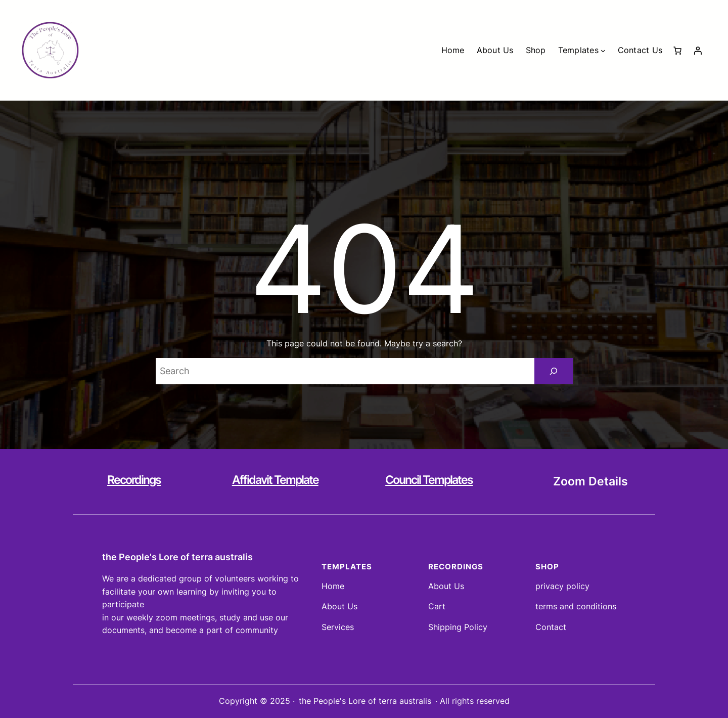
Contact (551, 627)
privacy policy (562, 586)
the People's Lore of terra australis (177, 557)
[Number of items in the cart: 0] (677, 51)
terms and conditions (576, 606)
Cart (437, 606)
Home (333, 586)
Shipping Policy (458, 627)
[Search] (554, 371)
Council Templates (429, 480)
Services (338, 627)
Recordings (134, 480)
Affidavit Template (275, 480)
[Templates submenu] (603, 51)
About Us (339, 606)
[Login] (698, 51)
